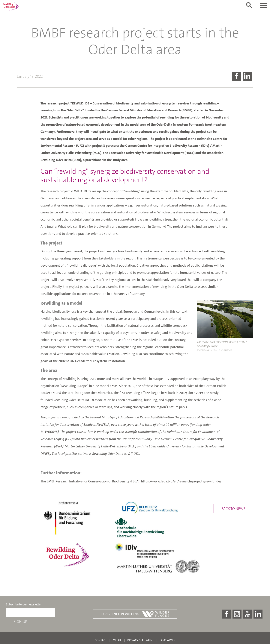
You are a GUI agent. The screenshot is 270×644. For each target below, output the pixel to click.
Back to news (233, 509)
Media (117, 640)
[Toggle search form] (249, 5)
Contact (101, 640)
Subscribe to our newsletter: (24, 604)
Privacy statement (141, 640)
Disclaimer (168, 640)
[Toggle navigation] (263, 6)
